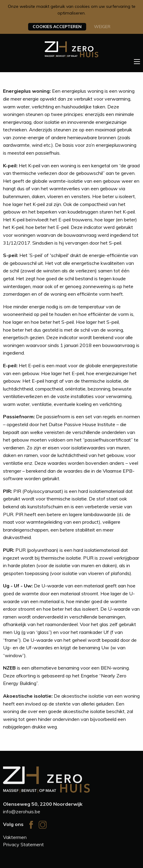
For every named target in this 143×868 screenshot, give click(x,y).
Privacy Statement (23, 845)
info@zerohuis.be (22, 812)
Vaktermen (15, 838)
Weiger (102, 27)
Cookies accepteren (57, 27)
